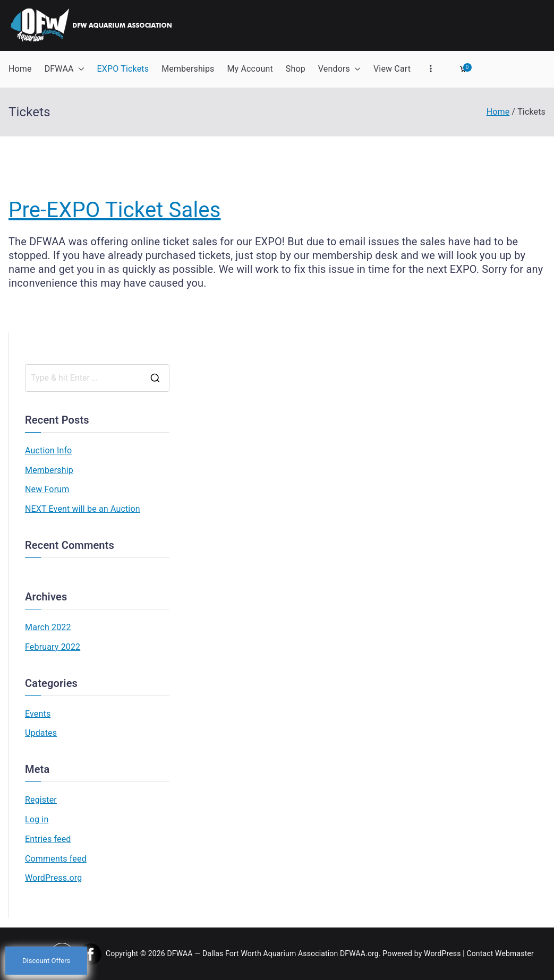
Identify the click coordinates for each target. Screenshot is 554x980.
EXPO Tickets (123, 69)
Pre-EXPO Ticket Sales (114, 210)
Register (41, 800)
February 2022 (53, 647)
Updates (41, 733)
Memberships (188, 69)
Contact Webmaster (500, 953)
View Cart (392, 69)
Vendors (339, 69)
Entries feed (48, 839)
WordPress (442, 953)
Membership (49, 470)
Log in (37, 819)
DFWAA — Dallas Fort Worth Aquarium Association (252, 953)
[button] (79, 69)
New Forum (47, 489)
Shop (296, 69)
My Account (250, 69)
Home (20, 69)
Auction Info (48, 450)
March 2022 (48, 627)
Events (38, 714)
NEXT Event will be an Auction (83, 509)
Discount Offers (46, 961)
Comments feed (56, 859)
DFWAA (65, 69)
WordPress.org (53, 878)
